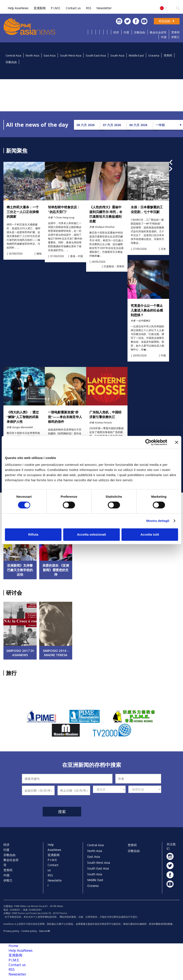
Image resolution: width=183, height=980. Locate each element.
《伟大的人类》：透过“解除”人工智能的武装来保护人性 (23, 417)
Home (13, 946)
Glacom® (44, 931)
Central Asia (13, 55)
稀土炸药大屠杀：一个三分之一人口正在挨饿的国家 (23, 212)
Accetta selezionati (91, 534)
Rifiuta (33, 534)
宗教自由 (139, 32)
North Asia (32, 55)
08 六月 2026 (85, 125)
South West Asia (71, 55)
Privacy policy (11, 931)
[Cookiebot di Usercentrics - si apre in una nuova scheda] (148, 442)
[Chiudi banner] (177, 442)
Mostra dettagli (158, 521)
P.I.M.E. (56, 8)
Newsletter (104, 8)
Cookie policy (29, 931)
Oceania (154, 55)
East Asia (50, 55)
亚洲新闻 (40, 8)
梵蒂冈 (175, 32)
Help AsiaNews (18, 8)
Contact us (73, 8)
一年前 (160, 125)
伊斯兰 (175, 37)
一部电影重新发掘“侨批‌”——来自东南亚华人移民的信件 (65, 417)
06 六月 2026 (138, 125)
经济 (116, 32)
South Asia (117, 55)
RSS (89, 8)
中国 (164, 37)
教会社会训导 (158, 32)
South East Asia (96, 55)
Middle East (136, 55)
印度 (126, 32)
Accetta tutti (150, 534)
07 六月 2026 (112, 125)
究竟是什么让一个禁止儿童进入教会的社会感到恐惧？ (147, 310)
